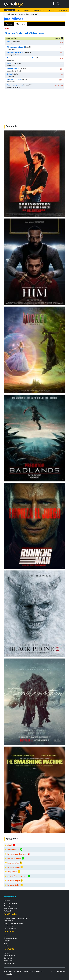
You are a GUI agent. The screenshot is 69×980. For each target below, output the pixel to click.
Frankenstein (63, 10)
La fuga (10, 63)
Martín (10, 845)
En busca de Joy (14, 867)
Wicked (52, 10)
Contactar (7, 901)
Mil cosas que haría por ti (16, 47)
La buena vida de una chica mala (17, 854)
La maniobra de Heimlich (16, 52)
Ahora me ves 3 (40, 10)
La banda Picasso (13, 69)
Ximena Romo (9, 953)
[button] (58, 4)
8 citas (9, 74)
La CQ (6, 936)
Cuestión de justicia (10, 926)
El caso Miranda (13, 850)
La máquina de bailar (14, 79)
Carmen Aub (8, 958)
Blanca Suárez (9, 961)
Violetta (7, 946)
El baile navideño (14, 858)
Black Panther (9, 921)
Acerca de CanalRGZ (11, 903)
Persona (9, 24)
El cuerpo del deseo (11, 938)
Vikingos (7, 941)
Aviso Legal (8, 906)
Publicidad (7, 911)
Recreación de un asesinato (17, 876)
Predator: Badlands (24, 10)
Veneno (10, 42)
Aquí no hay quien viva (15, 85)
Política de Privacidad (11, 908)
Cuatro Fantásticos (10, 928)
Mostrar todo (44, 34)
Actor (7, 28)
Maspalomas (12, 872)
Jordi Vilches (14, 19)
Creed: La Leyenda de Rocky (13, 923)
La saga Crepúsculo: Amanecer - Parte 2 (17, 918)
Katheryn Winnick (10, 963)
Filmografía (20, 24)
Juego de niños (13, 863)
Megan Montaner (10, 956)
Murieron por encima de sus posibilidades (22, 58)
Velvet (6, 943)
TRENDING (9, 10)
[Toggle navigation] (63, 4)
